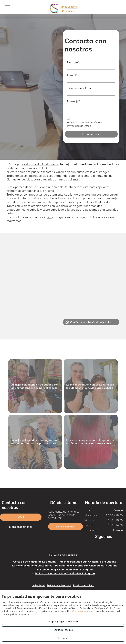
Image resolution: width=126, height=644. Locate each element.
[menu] (7, 7)
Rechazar (63, 638)
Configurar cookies (63, 630)
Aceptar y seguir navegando (63, 621)
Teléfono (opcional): (80, 88)
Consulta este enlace (83, 611)
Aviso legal (38, 585)
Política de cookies (83, 585)
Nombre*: (73, 62)
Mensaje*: (74, 101)
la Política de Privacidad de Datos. (85, 124)
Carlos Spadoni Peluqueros (41, 164)
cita (49, 217)
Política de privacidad (59, 585)
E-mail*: (73, 75)
